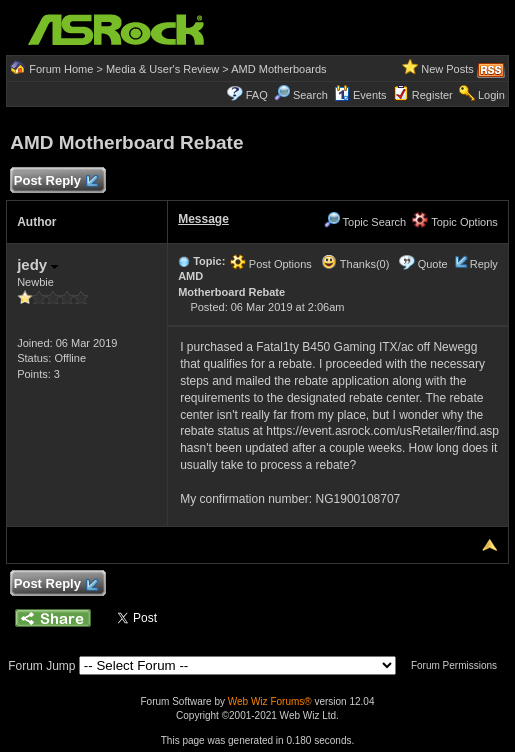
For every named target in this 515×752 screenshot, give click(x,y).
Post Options (271, 264)
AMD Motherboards (278, 69)
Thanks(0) (355, 264)
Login (491, 95)
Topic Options (455, 222)
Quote (433, 264)
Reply (484, 264)
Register (432, 95)
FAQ (257, 95)
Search (310, 95)
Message (203, 219)
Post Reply (55, 181)
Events (360, 95)
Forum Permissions (459, 665)
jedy (37, 264)
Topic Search (365, 222)
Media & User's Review (162, 69)
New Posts (447, 69)
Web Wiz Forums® (270, 701)
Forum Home (61, 69)
